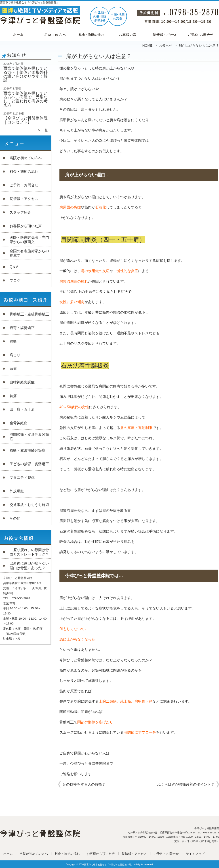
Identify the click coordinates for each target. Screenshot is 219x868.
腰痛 (13, 341)
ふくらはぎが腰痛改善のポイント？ (186, 784)
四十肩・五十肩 (22, 409)
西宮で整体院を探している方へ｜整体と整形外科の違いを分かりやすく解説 (25, 74)
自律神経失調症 (22, 382)
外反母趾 (17, 491)
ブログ (15, 280)
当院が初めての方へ (55, 35)
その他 (15, 518)
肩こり (15, 355)
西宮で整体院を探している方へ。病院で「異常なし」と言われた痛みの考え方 (25, 99)
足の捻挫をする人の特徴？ (84, 784)
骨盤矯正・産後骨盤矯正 (29, 314)
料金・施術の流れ (91, 35)
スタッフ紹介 (20, 212)
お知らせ (166, 45)
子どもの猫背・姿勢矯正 (29, 464)
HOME (147, 45)
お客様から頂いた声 (128, 35)
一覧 (44, 130)
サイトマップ (195, 854)
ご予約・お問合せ (201, 35)
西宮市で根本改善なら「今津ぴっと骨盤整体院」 (109, 865)
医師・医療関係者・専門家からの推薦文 (29, 240)
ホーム (18, 35)
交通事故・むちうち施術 (29, 505)
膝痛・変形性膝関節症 (27, 450)
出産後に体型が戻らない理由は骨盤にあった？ (29, 566)
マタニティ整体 (22, 478)
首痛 (13, 396)
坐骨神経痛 (19, 423)
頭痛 (13, 369)
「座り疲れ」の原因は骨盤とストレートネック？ (29, 552)
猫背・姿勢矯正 (22, 328)
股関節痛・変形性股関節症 (29, 437)
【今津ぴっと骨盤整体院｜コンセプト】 (25, 120)
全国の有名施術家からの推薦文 (29, 253)
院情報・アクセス (164, 35)
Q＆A (14, 267)
